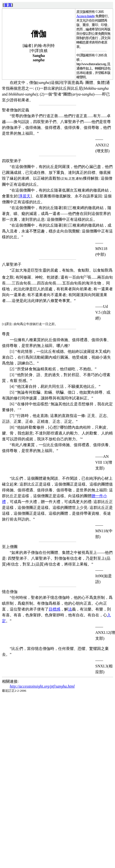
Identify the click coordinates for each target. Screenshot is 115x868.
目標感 (54, 609)
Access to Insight (85, 16)
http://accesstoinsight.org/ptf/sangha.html (42, 686)
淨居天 (25, 196)
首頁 (8, 5)
